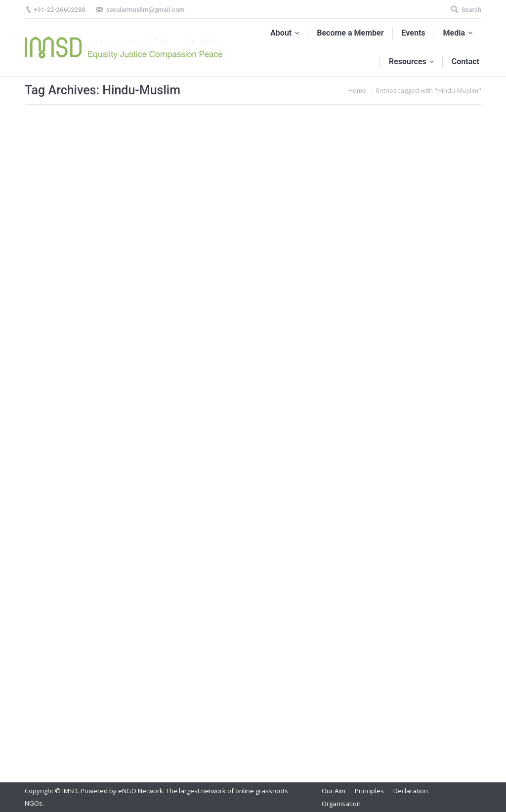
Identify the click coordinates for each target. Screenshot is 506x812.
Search (471, 10)
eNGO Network (141, 791)
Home (357, 90)
